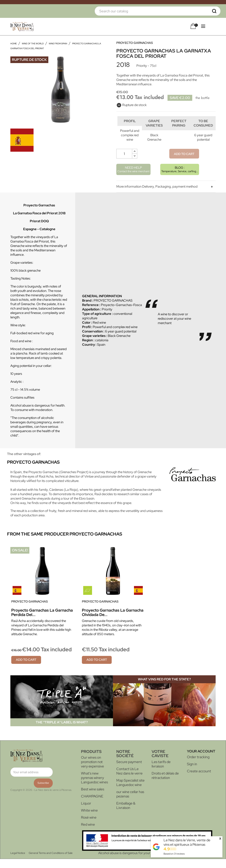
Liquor (86, 812)
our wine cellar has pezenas (130, 803)
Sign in (192, 773)
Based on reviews (174, 854)
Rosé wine (89, 826)
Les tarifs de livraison (161, 773)
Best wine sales (93, 798)
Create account (199, 780)
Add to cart (184, 163)
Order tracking (198, 766)
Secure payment (129, 771)
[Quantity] (124, 163)
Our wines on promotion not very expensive (92, 771)
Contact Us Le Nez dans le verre (129, 780)
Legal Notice (18, 862)
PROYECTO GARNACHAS (135, 43)
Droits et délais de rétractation (165, 785)
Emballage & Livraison (126, 815)
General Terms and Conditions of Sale (51, 862)
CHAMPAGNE (92, 805)
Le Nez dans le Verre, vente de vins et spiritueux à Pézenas (187, 842)
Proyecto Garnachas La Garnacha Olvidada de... (113, 621)
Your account (201, 760)
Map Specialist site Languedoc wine (130, 792)
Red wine (88, 833)
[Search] (158, 11)
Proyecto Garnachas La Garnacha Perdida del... (42, 621)
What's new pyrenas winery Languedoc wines (94, 787)
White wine (89, 819)
